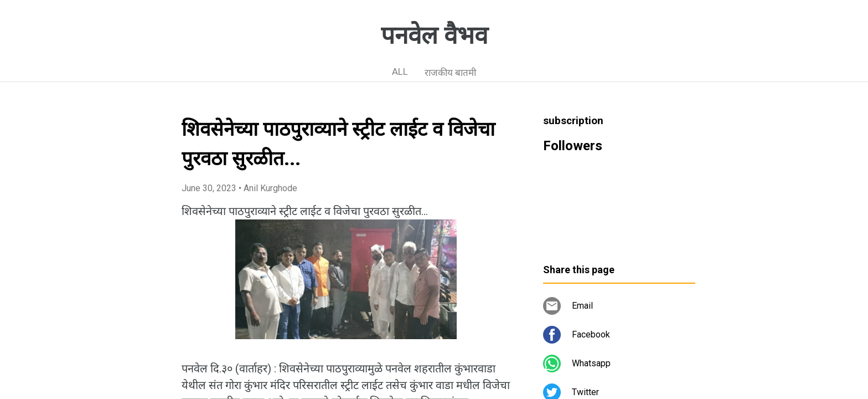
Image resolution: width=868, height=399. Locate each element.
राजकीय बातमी (450, 73)
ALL (400, 71)
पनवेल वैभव (434, 35)
